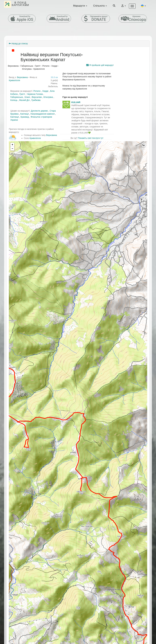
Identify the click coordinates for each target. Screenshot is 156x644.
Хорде (45, 91)
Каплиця (25, 114)
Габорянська (17, 97)
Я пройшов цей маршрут (100, 65)
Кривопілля (14, 80)
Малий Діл (24, 100)
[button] (143, 6)
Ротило (37, 91)
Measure (144, 145)
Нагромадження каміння (43, 114)
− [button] (12, 149)
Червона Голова (35, 94)
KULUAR (76, 102)
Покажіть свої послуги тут (91, 138)
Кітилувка (48, 97)
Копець (14, 100)
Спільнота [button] (100, 6)
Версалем (37, 97)
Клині (27, 97)
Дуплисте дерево (39, 111)
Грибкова (36, 100)
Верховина (22, 77)
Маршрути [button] (80, 6)
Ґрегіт (22, 94)
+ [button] (12, 145)
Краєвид (25, 117)
